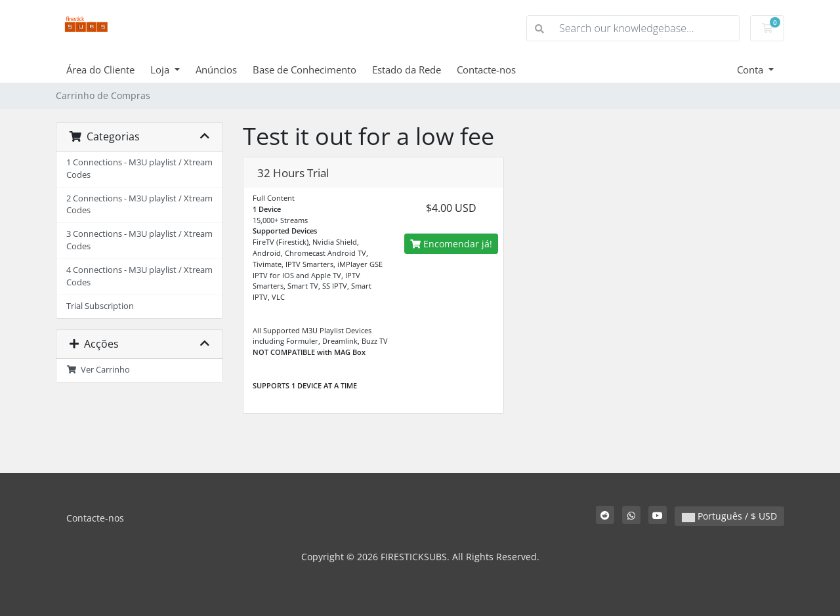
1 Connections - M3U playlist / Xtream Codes (139, 169)
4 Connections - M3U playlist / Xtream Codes (139, 276)
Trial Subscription (100, 306)
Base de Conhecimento (304, 70)
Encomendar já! (451, 244)
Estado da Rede (407, 70)
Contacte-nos (486, 70)
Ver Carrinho (98, 370)
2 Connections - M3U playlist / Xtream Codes (139, 205)
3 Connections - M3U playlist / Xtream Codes (139, 240)
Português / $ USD (729, 516)
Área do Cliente (100, 70)
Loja (161, 70)
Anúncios (216, 70)
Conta (751, 70)
